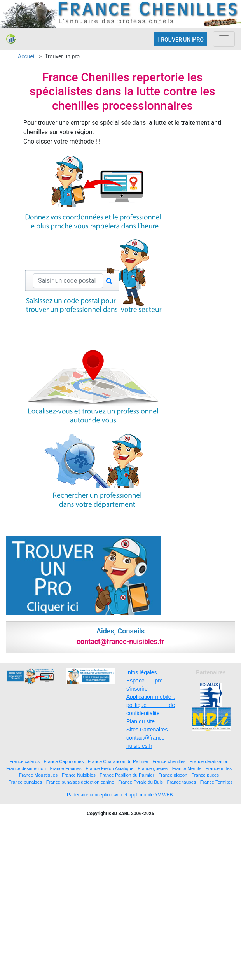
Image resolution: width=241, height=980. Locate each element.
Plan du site (141, 721)
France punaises (25, 782)
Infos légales (142, 672)
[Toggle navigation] (224, 39)
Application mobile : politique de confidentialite (151, 705)
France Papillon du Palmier (127, 775)
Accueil (27, 56)
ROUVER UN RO (180, 39)
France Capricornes (64, 761)
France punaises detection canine (80, 782)
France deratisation (209, 761)
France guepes (153, 768)
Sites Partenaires (147, 730)
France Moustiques (38, 775)
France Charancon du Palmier (118, 761)
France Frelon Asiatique (109, 768)
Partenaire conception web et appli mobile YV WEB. (120, 795)
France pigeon (173, 775)
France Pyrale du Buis (141, 782)
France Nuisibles (79, 775)
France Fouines (65, 768)
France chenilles (169, 761)
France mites (219, 768)
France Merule (187, 768)
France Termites (217, 782)
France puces (205, 775)
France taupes (181, 782)
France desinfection (26, 768)
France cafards (24, 761)
